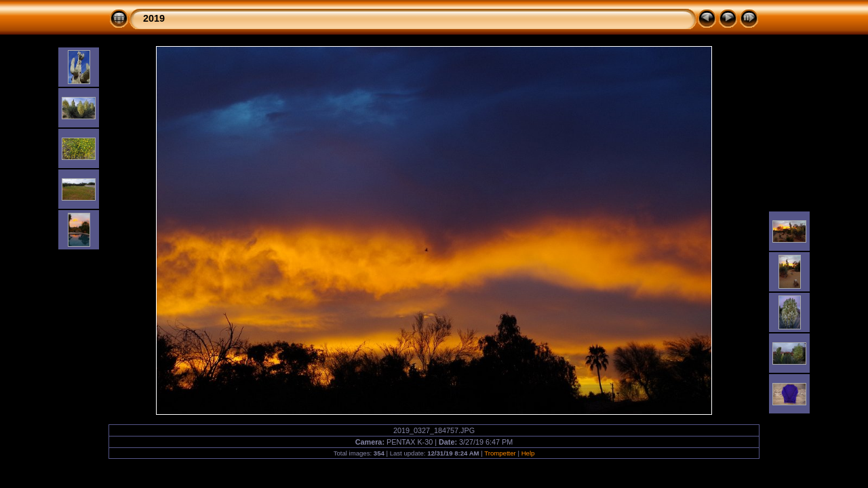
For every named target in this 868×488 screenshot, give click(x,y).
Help (528, 453)
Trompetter (500, 453)
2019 (154, 18)
